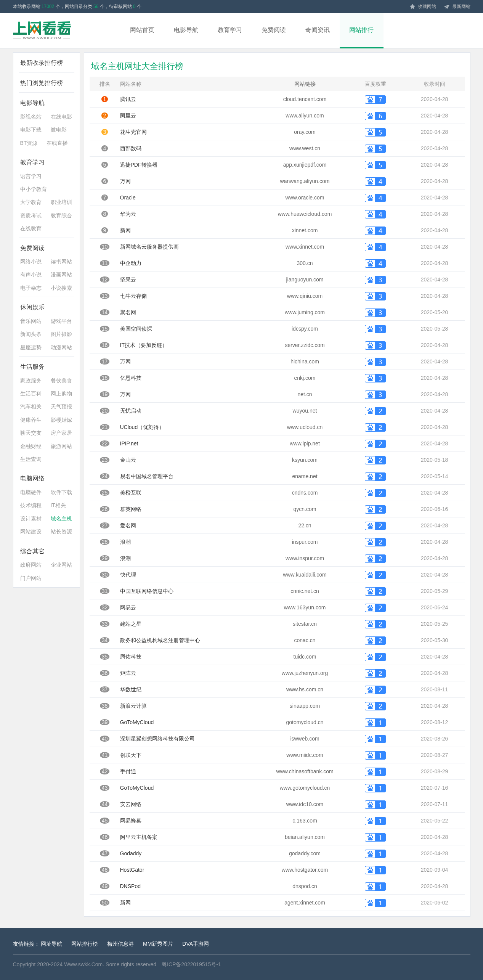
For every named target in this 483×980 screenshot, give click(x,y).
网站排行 (361, 30)
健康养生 (31, 420)
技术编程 (31, 505)
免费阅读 (274, 30)
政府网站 (31, 565)
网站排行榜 (85, 944)
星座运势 (31, 347)
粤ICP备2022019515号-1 (191, 964)
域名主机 (61, 519)
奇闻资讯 (318, 30)
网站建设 (31, 532)
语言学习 (31, 176)
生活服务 (32, 367)
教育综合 (61, 215)
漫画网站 (61, 275)
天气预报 (61, 406)
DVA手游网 (196, 944)
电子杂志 (31, 288)
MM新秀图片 (158, 944)
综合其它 (32, 551)
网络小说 (31, 262)
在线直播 (57, 143)
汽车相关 (31, 406)
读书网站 (61, 262)
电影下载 (31, 130)
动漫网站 (61, 347)
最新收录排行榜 (42, 63)
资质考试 (31, 215)
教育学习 (230, 30)
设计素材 (31, 519)
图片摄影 (61, 334)
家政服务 (31, 381)
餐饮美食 (61, 381)
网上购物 (61, 394)
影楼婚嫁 (61, 420)
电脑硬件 (31, 492)
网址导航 (51, 944)
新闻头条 (31, 334)
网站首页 (142, 30)
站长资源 (61, 532)
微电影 (59, 130)
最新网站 (457, 7)
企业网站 (61, 565)
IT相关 (58, 505)
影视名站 (31, 117)
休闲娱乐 (32, 307)
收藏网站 (423, 7)
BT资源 (29, 143)
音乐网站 (31, 321)
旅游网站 (61, 446)
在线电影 (61, 117)
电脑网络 (32, 478)
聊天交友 (31, 433)
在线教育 (31, 228)
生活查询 (31, 459)
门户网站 (31, 578)
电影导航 (186, 30)
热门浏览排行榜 (42, 83)
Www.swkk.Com (83, 964)
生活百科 (31, 394)
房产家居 (61, 433)
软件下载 (61, 492)
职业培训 (61, 202)
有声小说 (31, 275)
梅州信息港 (120, 944)
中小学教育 (34, 189)
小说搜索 (61, 288)
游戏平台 (61, 321)
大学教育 (31, 202)
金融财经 (31, 446)
